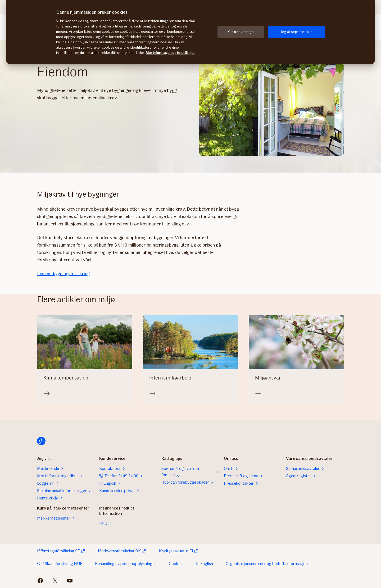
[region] (190, 32)
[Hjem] (41, 441)
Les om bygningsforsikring (63, 274)
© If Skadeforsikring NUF (60, 564)
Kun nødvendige (241, 32)
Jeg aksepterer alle (297, 32)
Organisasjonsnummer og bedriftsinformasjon (267, 564)
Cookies (176, 564)
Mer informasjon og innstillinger (170, 53)
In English (205, 564)
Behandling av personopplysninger (126, 564)
